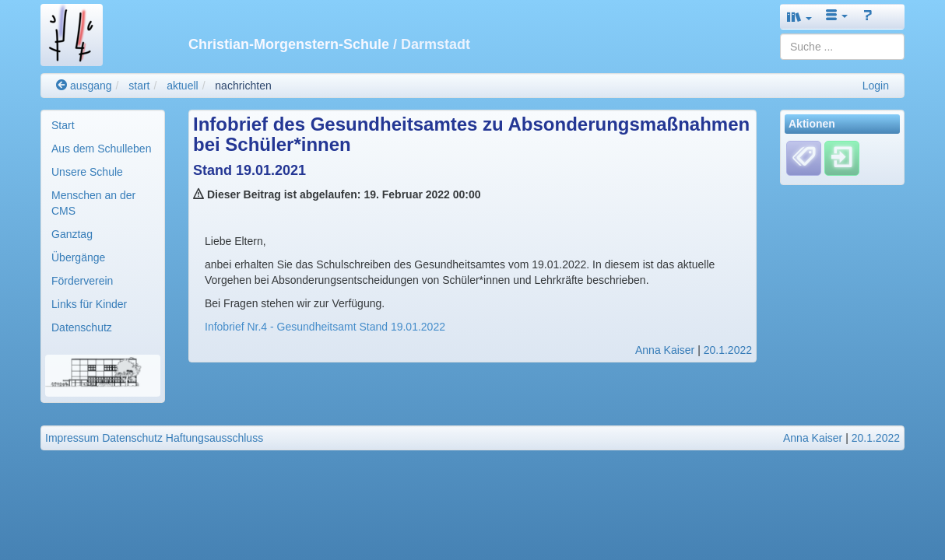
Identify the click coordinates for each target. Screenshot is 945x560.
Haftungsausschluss (214, 438)
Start (63, 125)
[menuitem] (103, 125)
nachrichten (243, 86)
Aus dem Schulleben (101, 149)
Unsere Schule (87, 172)
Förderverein (82, 281)
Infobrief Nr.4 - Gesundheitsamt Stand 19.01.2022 (325, 327)
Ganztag (72, 234)
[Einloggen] (842, 158)
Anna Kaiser (665, 350)
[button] (799, 17)
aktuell (182, 86)
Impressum (72, 438)
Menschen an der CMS (93, 203)
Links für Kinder (89, 304)
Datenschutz (82, 327)
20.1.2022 (728, 350)
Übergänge (78, 257)
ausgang (84, 86)
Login (876, 86)
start (139, 86)
